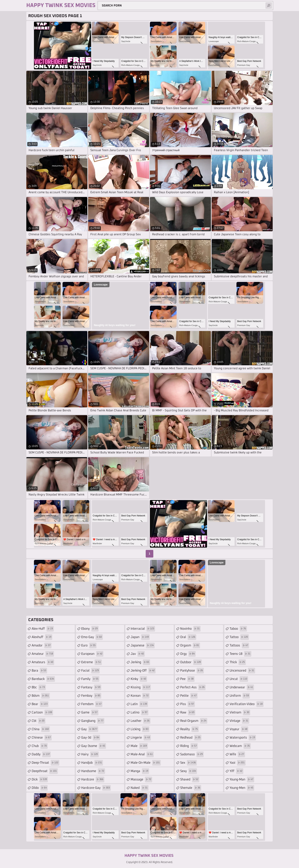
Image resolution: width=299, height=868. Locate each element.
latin (139, 704)
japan (140, 637)
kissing (141, 687)
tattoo (239, 637)
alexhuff (42, 637)
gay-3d (91, 738)
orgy (188, 654)
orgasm (190, 645)
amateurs (43, 662)
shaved (190, 779)
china (41, 729)
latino (139, 712)
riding (189, 746)
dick (40, 779)
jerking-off (143, 671)
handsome (93, 771)
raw (188, 712)
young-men (242, 788)
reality (189, 729)
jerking (140, 662)
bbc (39, 687)
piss (188, 704)
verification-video (247, 704)
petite (189, 696)
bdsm (41, 696)
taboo (238, 629)
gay (90, 729)
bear (40, 704)
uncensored (242, 671)
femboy (91, 696)
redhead (191, 738)
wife (237, 754)
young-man (242, 779)
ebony (90, 629)
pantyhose (192, 671)
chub (40, 746)
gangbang (93, 721)
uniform (240, 696)
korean (140, 696)
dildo (40, 788)
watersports (243, 738)
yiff (236, 771)
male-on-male (146, 763)
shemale (191, 788)
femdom (92, 704)
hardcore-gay (96, 788)
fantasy (91, 687)
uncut (239, 679)
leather (141, 721)
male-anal (142, 754)
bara (39, 671)
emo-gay (92, 637)
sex (188, 763)
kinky (139, 679)
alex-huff (43, 629)
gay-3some (94, 746)
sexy (189, 771)
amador (42, 645)
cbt (39, 721)
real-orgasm (194, 721)
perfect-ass (193, 687)
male (139, 746)
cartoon (42, 712)
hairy (90, 754)
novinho (190, 629)
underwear (242, 687)
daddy (41, 754)
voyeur (239, 729)
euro (89, 645)
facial (90, 671)
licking (140, 729)
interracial (143, 629)
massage (141, 779)
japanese (143, 645)
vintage (239, 721)
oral (188, 637)
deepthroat (45, 771)
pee (187, 679)
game (90, 712)
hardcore (93, 779)
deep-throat (45, 763)
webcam (240, 746)
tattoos (239, 645)
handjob (92, 763)
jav (138, 654)
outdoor (191, 662)
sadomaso (192, 754)
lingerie (141, 738)
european (92, 654)
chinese (42, 738)
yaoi (238, 763)
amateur (43, 654)
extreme (92, 662)
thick (238, 662)
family (90, 679)
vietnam (240, 712)
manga (140, 771)
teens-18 (240, 654)
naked (140, 788)
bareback (43, 679)
